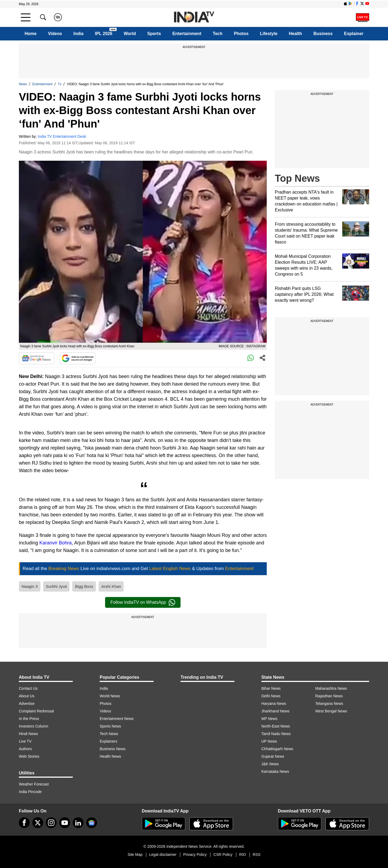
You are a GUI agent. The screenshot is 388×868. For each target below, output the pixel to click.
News (23, 84)
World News (110, 696)
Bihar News (271, 688)
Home (30, 34)
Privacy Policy (195, 855)
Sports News (110, 726)
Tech (218, 34)
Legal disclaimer (163, 855)
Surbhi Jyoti (56, 586)
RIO (243, 855)
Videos (55, 34)
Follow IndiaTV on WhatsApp (143, 602)
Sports (154, 34)
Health (295, 34)
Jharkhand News (275, 711)
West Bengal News (331, 711)
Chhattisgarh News (277, 749)
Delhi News (271, 696)
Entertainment (187, 34)
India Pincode (30, 792)
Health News (110, 756)
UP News (269, 741)
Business (323, 34)
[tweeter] (38, 823)
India (79, 34)
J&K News (270, 764)
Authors (25, 749)
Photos (241, 34)
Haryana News (274, 704)
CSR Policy (223, 855)
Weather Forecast (34, 784)
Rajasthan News (329, 696)
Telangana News (329, 704)
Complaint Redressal (36, 711)
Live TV (25, 741)
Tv (60, 84)
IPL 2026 (104, 34)
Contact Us (28, 688)
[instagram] (51, 823)
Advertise (27, 704)
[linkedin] (78, 823)
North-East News (276, 726)
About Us (27, 696)
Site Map (135, 855)
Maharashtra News (331, 688)
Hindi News (28, 734)
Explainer (354, 34)
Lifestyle (269, 34)
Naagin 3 (30, 586)
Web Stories (29, 756)
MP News (269, 719)
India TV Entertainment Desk (62, 136)
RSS (257, 855)
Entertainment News (117, 719)
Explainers (108, 741)
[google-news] (92, 823)
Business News (113, 749)
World (130, 34)
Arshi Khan (111, 586)
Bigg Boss (84, 586)
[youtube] (65, 823)
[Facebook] (24, 823)
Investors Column (34, 726)
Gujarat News (273, 756)
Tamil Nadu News (276, 734)
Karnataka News (275, 771)
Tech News (109, 734)
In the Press (29, 719)
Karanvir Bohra (56, 543)
